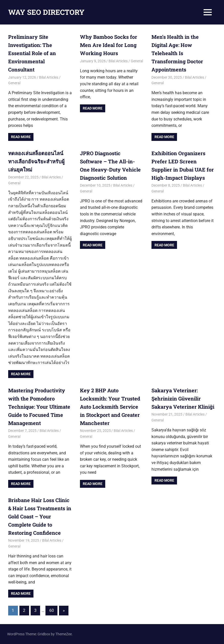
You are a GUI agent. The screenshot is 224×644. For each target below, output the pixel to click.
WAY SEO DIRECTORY (46, 12)
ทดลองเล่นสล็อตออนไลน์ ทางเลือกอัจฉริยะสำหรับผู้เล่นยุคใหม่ (36, 161)
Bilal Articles (49, 77)
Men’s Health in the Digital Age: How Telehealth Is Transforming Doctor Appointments (177, 53)
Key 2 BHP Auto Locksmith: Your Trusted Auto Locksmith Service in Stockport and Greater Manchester (110, 407)
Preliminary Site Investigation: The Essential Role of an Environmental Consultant (32, 53)
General (14, 83)
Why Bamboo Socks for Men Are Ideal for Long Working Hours (109, 45)
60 (52, 610)
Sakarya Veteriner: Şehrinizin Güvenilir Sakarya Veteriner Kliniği (183, 398)
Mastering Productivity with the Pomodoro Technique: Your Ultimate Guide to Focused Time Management (39, 407)
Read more (21, 137)
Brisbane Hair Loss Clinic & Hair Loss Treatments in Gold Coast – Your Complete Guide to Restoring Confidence (40, 516)
